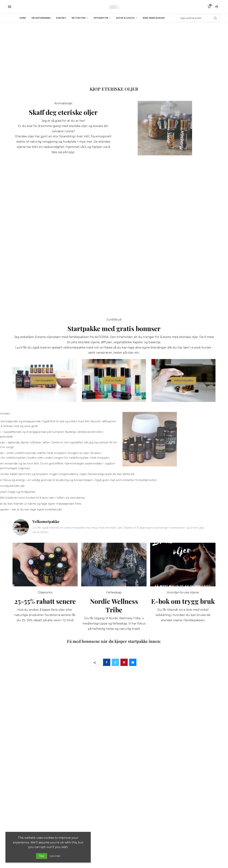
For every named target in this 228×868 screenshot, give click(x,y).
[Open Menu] (10, 7)
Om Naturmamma (41, 18)
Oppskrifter (101, 18)
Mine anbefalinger (154, 18)
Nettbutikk (79, 18)
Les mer (55, 856)
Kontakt (61, 18)
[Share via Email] (133, 662)
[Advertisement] (114, 50)
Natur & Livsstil (126, 18)
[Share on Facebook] (107, 662)
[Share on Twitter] (115, 662)
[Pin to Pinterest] (124, 662)
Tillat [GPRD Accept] (42, 856)
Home (23, 18)
